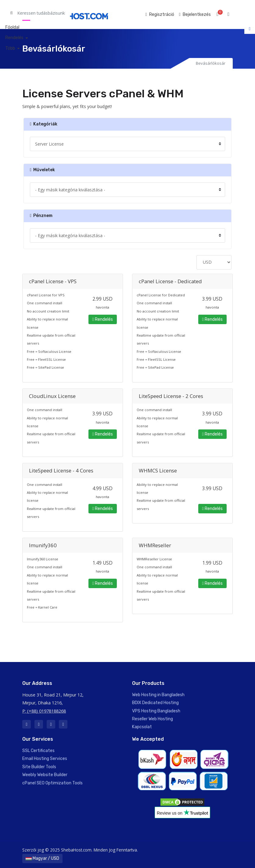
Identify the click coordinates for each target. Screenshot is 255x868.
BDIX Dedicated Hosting (155, 703)
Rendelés (103, 319)
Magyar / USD (42, 858)
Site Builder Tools (39, 767)
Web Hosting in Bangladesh (158, 695)
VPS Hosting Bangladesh (156, 711)
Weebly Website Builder (45, 775)
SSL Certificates (38, 751)
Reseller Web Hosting (153, 719)
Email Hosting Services (45, 759)
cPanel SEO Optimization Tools (52, 783)
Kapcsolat (142, 727)
